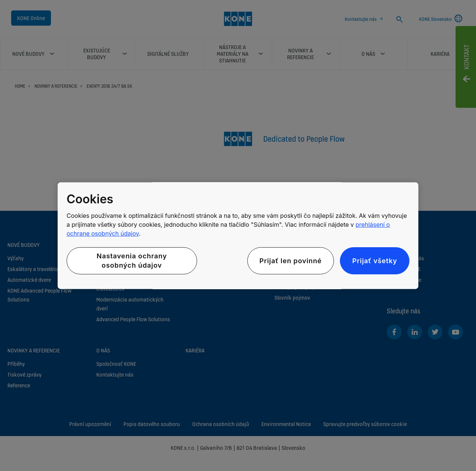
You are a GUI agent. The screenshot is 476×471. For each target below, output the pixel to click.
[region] (238, 235)
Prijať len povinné (291, 261)
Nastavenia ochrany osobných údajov (132, 261)
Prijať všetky (375, 261)
